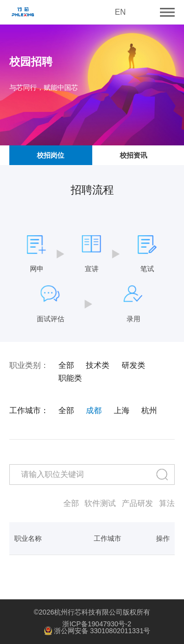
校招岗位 (51, 155)
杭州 (149, 411)
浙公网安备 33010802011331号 (97, 631)
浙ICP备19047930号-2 (97, 624)
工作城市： (29, 411)
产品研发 (137, 504)
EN (120, 12)
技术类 (98, 365)
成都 (94, 411)
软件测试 (100, 504)
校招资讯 (133, 155)
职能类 (70, 378)
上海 (122, 411)
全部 (66, 365)
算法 (167, 504)
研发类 (133, 365)
